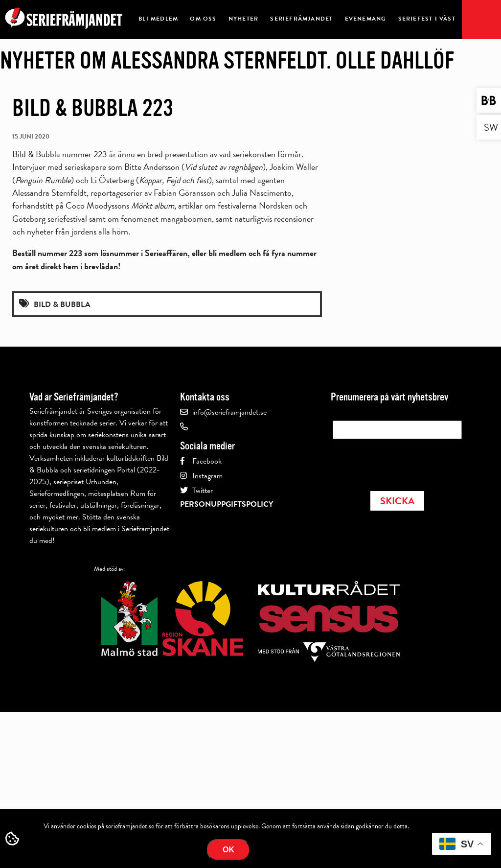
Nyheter (243, 19)
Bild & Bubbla (62, 305)
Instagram (207, 476)
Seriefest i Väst (427, 19)
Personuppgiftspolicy (227, 504)
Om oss (203, 19)
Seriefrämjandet (301, 19)
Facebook (207, 461)
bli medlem (228, 253)
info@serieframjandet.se (229, 412)
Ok (228, 850)
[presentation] (407, 462)
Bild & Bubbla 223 (93, 108)
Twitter (203, 491)
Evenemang (366, 19)
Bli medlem (158, 19)
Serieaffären (166, 253)
